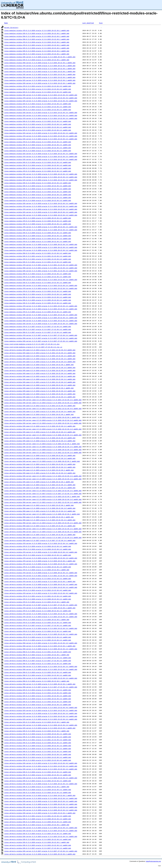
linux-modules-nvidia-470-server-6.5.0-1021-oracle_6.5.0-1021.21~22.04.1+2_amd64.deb (41, 265)
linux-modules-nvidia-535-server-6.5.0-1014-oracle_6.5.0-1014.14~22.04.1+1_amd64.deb (41, 113)
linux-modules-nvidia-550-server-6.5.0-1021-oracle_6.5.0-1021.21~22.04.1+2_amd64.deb (41, 268)
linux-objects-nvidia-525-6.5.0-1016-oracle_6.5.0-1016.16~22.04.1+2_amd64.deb (38, 699)
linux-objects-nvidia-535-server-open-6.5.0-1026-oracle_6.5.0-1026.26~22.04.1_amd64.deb (42, 461)
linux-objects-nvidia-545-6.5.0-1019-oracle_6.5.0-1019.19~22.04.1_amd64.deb (37, 731)
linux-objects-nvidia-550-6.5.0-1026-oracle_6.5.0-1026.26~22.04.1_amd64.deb (37, 681)
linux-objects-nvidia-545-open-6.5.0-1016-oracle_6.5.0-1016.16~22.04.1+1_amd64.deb (40, 370)
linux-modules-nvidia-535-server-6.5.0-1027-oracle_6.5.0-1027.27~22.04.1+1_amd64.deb (41, 341)
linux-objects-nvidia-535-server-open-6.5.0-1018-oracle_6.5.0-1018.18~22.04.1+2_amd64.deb (43, 420)
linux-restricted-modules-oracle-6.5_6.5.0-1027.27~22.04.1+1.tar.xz (33, 347)
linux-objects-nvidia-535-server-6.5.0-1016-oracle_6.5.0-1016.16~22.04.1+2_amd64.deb (41, 784)
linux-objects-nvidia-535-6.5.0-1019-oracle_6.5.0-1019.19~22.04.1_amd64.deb (37, 787)
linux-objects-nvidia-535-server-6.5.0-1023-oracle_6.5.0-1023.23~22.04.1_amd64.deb (40, 813)
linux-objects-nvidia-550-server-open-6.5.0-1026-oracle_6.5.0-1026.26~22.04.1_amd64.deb (42, 514)
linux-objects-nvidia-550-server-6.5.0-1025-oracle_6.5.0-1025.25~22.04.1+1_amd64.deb (41, 669)
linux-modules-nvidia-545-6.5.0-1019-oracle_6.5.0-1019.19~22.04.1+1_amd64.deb (38, 192)
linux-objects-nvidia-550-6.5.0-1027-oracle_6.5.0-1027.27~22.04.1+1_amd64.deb (38, 661)
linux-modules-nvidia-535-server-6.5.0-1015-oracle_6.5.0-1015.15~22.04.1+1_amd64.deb (41, 139)
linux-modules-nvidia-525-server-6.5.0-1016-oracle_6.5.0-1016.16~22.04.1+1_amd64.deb (41, 154)
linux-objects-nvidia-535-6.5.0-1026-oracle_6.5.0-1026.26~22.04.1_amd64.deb (37, 842)
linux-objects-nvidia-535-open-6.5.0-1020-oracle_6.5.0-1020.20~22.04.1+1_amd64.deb (40, 455)
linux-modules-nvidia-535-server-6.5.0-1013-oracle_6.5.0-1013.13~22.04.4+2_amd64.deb (41, 95)
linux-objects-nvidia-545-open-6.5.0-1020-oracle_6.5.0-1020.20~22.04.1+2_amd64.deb (40, 385)
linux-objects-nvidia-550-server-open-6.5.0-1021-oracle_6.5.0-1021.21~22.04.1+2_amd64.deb (43, 502)
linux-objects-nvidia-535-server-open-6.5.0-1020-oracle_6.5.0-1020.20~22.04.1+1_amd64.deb (43, 447)
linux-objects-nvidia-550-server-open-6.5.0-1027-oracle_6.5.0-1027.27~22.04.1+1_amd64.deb (43, 537)
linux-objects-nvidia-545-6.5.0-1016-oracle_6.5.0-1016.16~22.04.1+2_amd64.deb (38, 754)
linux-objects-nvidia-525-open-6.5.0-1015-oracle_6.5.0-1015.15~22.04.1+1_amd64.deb (40, 356)
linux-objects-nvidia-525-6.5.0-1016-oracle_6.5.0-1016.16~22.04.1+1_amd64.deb (38, 702)
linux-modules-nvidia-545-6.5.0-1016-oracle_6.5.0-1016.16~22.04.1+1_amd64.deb (38, 145)
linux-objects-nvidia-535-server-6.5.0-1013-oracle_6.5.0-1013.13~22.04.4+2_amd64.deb (41, 763)
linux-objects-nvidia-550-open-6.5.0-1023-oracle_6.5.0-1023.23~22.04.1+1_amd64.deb (40, 520)
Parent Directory (11, 28)
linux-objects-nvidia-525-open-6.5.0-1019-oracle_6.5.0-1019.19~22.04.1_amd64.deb (39, 365)
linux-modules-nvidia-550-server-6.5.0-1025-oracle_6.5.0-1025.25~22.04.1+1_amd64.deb (41, 321)
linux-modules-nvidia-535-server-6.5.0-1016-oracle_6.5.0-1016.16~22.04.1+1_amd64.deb (41, 159)
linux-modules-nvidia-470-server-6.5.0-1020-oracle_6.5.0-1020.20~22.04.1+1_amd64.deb (41, 227)
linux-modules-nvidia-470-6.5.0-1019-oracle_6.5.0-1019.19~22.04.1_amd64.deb (37, 42)
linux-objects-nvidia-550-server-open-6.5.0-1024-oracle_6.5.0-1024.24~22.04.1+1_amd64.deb (43, 529)
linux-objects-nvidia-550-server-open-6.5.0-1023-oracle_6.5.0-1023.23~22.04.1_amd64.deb (42, 496)
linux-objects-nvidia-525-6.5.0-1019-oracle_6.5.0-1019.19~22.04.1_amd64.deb (37, 722)
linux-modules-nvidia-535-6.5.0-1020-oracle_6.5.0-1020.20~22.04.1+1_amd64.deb (38, 218)
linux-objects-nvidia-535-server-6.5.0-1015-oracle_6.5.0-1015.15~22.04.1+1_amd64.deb (41, 769)
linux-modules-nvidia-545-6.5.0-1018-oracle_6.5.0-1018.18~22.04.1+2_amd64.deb (38, 189)
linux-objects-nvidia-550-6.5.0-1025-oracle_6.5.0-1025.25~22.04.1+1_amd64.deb (38, 672)
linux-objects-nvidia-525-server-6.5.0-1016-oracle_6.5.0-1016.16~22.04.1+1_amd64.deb (41, 713)
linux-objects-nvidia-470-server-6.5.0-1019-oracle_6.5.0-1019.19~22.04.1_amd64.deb (40, 561)
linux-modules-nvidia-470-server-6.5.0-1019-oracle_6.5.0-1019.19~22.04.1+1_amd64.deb (41, 206)
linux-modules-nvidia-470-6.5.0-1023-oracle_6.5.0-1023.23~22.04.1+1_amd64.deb (38, 277)
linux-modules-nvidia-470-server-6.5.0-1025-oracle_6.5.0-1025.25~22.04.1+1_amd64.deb (41, 318)
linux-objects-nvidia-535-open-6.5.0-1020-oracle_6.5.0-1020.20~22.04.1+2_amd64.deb (40, 458)
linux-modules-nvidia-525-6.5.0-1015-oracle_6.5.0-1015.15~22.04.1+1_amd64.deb (38, 130)
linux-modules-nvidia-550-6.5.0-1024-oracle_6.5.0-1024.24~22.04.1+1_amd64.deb (38, 294)
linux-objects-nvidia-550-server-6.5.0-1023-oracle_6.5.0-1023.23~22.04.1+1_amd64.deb (41, 678)
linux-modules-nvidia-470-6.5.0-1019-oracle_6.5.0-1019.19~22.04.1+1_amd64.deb (38, 197)
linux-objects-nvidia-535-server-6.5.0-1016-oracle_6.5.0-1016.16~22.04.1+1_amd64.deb (41, 778)
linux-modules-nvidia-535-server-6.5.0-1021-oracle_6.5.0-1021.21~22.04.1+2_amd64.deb (41, 271)
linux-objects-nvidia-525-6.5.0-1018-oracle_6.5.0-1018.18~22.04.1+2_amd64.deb (38, 705)
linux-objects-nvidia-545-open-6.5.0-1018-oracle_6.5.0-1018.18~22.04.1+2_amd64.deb (40, 391)
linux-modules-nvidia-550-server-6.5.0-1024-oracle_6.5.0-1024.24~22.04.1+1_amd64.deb (41, 309)
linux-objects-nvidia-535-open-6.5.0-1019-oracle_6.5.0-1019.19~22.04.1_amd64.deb (39, 414)
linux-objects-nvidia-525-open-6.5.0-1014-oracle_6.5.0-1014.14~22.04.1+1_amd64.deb (40, 353)
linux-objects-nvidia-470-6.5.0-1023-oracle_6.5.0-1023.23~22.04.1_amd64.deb (37, 602)
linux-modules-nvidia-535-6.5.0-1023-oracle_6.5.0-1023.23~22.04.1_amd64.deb (37, 54)
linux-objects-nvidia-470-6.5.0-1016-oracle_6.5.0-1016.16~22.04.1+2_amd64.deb (38, 567)
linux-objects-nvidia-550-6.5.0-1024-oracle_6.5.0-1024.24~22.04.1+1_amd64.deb (38, 675)
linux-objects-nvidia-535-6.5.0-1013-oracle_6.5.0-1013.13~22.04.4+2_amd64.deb (38, 760)
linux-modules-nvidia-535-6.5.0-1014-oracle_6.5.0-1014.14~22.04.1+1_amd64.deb (38, 110)
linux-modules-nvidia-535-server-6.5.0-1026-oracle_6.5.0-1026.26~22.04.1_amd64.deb (40, 57)
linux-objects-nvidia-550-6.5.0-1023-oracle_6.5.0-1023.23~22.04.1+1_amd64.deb (38, 664)
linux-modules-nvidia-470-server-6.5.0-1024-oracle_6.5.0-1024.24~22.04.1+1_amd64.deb (41, 306)
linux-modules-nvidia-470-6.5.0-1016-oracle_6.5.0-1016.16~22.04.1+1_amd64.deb (38, 142)
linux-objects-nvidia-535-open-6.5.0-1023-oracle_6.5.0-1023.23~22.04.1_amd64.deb (39, 470)
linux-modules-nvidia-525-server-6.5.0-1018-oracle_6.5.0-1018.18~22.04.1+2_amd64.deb (41, 212)
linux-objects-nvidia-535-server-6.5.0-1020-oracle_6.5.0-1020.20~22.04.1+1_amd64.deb (41, 804)
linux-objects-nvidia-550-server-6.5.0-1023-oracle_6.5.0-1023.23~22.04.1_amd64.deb (40, 646)
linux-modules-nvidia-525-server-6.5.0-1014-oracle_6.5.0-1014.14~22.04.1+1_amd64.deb (41, 115)
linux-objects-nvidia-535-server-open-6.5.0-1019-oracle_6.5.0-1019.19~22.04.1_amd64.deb (42, 417)
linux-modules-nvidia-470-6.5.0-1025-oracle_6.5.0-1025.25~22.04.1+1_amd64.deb (38, 312)
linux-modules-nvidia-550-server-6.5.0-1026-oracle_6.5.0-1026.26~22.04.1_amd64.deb (40, 63)
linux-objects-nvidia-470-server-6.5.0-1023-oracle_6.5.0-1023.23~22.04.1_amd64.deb (40, 581)
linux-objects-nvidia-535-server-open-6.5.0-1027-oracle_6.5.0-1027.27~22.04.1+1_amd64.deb (43, 494)
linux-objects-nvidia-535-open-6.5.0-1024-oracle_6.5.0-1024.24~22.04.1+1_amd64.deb (40, 464)
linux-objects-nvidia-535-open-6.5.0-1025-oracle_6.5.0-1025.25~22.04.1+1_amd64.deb (40, 467)
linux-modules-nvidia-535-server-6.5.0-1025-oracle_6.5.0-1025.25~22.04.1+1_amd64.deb (41, 324)
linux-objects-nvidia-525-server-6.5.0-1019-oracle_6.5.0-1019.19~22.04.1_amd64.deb (40, 728)
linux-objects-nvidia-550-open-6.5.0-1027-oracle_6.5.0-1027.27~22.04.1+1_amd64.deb (40, 540)
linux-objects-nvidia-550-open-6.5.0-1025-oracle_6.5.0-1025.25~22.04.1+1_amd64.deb (40, 535)
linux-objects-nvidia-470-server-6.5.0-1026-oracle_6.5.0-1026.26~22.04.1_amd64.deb (40, 608)
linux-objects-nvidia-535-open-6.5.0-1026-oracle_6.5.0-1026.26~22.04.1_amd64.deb (39, 482)
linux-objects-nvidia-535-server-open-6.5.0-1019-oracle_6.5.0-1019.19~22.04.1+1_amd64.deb (43, 423)
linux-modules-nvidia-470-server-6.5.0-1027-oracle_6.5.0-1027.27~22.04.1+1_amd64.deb (41, 335)
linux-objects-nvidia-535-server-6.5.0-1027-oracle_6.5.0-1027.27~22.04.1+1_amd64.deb (41, 851)
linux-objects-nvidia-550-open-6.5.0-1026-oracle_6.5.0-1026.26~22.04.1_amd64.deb (39, 517)
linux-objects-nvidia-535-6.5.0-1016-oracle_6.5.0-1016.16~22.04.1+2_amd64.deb (38, 775)
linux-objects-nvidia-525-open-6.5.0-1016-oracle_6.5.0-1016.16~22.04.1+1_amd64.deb (40, 359)
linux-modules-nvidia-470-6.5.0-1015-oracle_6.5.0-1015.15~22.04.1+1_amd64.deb (38, 124)
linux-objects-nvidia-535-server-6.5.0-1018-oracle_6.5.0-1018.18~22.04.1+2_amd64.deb (41, 801)
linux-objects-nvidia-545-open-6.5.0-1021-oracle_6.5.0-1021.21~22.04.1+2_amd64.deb (40, 382)
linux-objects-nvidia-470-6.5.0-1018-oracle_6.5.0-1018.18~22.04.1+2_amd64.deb (38, 546)
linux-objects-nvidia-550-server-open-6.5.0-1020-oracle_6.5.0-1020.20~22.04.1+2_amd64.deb (43, 499)
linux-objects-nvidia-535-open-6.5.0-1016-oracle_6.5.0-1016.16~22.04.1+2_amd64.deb (40, 438)
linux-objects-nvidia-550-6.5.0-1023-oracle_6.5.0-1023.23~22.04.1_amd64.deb (37, 655)
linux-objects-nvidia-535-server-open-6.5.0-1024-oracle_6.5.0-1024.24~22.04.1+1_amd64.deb (43, 476)
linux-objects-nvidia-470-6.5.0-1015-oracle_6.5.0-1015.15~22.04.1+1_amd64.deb (38, 640)
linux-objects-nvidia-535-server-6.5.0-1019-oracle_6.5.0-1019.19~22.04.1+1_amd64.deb (41, 798)
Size (101, 23)
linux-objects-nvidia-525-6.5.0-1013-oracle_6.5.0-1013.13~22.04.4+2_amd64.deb (38, 693)
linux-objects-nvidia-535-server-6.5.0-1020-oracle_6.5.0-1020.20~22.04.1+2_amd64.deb (41, 810)
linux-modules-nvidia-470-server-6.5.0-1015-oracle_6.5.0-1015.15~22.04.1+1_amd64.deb (41, 136)
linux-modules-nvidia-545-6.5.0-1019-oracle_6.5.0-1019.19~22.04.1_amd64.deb (37, 60)
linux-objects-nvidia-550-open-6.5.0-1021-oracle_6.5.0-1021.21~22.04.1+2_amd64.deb (40, 511)
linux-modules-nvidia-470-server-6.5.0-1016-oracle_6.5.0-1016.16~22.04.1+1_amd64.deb (41, 156)
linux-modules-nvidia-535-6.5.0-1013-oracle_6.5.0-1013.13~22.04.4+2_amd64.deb (38, 89)
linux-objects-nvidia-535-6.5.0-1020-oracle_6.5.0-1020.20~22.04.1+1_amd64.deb (38, 822)
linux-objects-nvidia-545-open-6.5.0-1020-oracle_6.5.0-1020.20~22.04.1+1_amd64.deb (40, 379)
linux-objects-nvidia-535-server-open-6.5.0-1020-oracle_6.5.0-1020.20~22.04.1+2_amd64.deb (43, 450)
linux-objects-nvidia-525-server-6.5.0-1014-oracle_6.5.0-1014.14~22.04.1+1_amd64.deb (41, 710)
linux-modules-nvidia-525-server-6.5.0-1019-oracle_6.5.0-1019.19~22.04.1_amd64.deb (40, 80)
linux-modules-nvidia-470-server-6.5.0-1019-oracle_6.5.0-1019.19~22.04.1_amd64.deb (40, 69)
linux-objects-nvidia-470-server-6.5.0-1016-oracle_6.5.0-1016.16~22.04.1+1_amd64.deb (41, 564)
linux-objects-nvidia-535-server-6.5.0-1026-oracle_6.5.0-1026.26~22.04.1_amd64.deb (40, 854)
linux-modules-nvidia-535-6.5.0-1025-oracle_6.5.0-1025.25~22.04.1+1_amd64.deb (38, 303)
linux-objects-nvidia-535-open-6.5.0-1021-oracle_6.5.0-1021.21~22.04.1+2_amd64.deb (40, 473)
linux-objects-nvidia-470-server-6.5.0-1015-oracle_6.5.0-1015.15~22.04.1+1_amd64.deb (41, 614)
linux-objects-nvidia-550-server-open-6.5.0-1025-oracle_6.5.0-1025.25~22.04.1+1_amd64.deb (43, 532)
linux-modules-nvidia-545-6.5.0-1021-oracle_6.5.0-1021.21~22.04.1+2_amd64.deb (38, 256)
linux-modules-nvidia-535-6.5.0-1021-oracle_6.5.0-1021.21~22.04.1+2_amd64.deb (38, 262)
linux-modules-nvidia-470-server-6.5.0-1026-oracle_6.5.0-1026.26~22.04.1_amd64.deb (40, 66)
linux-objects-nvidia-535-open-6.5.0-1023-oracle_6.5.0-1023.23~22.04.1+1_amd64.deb (40, 485)
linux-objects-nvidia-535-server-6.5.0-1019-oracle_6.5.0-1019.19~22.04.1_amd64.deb (40, 795)
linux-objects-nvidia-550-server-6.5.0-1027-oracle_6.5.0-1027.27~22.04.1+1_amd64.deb (41, 687)
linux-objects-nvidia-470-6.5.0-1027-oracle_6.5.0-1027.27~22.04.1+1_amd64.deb (38, 625)
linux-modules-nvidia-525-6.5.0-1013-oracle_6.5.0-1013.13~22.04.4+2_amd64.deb (38, 92)
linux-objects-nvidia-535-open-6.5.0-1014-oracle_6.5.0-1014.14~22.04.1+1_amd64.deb (40, 397)
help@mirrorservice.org (153, 861)
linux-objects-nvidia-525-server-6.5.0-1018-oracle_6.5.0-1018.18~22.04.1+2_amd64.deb (41, 725)
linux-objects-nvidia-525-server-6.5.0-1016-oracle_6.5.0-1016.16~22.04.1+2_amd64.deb (41, 716)
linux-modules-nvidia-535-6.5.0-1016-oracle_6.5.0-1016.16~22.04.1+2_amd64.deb (38, 165)
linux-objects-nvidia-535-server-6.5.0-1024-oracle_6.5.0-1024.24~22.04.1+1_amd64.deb (41, 831)
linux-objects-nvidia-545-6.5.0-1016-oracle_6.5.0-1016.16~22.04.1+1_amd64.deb (38, 749)
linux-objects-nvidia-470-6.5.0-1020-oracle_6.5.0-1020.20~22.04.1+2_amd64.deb (38, 611)
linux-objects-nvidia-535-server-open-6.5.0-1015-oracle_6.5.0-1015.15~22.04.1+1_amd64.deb (43, 403)
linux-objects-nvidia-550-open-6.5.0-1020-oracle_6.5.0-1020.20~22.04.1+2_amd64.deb (40, 508)
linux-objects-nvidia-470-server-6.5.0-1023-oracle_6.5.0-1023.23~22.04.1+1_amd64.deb (41, 617)
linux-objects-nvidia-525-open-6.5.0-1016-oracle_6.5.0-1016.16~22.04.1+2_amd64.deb (40, 362)
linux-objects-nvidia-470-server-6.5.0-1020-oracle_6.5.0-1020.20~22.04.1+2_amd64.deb (41, 584)
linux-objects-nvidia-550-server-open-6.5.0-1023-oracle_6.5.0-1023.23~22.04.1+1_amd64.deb (43, 523)
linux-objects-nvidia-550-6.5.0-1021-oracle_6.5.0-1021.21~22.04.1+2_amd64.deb (38, 652)
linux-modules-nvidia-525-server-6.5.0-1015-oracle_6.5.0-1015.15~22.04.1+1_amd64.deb (41, 133)
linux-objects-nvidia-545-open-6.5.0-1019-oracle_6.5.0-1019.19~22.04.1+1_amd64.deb (40, 394)
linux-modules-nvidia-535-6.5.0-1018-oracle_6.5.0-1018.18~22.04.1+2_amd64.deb (38, 183)
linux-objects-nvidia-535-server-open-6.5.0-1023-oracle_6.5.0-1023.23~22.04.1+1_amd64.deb (43, 491)
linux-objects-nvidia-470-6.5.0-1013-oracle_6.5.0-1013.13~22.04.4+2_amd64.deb (38, 590)
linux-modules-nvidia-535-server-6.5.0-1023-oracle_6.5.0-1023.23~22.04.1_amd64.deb (40, 74)
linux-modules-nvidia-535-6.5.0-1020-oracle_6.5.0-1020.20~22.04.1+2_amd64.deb (38, 236)
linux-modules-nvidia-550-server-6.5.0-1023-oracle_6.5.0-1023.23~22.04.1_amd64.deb (40, 77)
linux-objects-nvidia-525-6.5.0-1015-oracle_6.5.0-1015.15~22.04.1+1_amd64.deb (38, 696)
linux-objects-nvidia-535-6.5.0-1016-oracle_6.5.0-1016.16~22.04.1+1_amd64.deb (38, 772)
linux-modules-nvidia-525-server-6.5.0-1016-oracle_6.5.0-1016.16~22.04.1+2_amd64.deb (41, 180)
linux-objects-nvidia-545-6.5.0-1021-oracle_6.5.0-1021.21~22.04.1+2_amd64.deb (38, 740)
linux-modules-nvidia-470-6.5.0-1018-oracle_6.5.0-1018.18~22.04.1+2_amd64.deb (38, 195)
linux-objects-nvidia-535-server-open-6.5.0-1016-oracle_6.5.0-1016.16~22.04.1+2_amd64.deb (43, 429)
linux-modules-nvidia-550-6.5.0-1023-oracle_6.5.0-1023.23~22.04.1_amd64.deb (37, 39)
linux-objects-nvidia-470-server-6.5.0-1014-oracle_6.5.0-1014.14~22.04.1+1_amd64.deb (41, 587)
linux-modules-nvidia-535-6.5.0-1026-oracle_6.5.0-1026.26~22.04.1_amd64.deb (37, 33)
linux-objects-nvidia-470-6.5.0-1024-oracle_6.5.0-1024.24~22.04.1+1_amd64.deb (38, 631)
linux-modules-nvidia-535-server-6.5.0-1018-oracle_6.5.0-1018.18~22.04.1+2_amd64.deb (41, 215)
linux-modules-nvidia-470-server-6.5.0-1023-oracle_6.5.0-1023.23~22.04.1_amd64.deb (40, 71)
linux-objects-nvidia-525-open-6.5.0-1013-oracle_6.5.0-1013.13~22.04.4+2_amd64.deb (40, 350)
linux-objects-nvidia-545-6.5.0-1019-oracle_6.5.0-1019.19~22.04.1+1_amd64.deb (38, 734)
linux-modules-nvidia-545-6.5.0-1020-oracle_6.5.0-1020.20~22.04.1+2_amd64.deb (38, 233)
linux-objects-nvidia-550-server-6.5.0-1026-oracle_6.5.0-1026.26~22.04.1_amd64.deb (40, 684)
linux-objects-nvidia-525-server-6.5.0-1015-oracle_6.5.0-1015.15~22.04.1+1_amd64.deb (41, 719)
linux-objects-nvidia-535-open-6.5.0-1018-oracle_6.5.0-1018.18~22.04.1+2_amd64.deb (40, 441)
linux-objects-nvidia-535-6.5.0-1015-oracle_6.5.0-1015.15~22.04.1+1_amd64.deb (38, 781)
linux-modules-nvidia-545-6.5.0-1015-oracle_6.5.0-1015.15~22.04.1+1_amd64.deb (38, 127)
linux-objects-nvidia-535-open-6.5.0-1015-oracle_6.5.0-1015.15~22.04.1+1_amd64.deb (40, 411)
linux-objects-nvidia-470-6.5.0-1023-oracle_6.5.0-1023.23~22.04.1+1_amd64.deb (38, 637)
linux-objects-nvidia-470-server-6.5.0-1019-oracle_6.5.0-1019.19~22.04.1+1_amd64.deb (41, 543)
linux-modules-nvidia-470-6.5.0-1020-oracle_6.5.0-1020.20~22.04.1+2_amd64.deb (38, 241)
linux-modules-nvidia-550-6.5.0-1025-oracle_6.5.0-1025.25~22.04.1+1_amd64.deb (38, 300)
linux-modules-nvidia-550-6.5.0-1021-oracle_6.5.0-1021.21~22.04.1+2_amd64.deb (38, 253)
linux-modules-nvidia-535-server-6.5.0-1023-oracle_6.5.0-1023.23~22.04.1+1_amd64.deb (41, 285)
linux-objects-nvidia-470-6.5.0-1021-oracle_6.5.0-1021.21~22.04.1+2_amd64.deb (38, 596)
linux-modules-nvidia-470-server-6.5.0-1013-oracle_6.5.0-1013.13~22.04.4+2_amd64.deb (41, 98)
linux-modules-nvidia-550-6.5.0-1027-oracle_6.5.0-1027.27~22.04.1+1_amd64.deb (38, 332)
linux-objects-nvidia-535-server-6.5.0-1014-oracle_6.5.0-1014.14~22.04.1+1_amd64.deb (41, 766)
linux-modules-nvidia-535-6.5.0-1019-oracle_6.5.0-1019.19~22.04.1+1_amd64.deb (38, 186)
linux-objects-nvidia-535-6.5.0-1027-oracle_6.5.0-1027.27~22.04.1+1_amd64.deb (38, 848)
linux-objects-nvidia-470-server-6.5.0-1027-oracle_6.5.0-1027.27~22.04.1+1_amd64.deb (41, 605)
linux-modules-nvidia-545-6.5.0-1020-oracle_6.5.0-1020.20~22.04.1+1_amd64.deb (38, 224)
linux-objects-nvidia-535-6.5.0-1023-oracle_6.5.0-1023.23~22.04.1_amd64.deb (37, 825)
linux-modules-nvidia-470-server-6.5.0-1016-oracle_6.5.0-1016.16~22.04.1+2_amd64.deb (41, 177)
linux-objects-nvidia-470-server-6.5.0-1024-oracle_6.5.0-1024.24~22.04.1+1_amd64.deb (41, 628)
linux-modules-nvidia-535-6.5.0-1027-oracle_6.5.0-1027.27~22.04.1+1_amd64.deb (38, 329)
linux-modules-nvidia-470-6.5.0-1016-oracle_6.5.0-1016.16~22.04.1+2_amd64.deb (38, 171)
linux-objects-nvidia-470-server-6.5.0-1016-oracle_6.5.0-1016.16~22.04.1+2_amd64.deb (41, 558)
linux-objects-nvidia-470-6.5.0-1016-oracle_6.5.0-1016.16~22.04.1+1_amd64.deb (38, 555)
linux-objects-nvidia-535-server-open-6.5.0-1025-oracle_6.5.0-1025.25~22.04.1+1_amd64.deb (43, 479)
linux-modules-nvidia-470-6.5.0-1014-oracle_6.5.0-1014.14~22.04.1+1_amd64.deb (38, 107)
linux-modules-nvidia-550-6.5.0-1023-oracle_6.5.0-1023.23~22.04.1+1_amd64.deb (38, 274)
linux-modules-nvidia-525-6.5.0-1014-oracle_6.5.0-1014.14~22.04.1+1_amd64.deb (38, 104)
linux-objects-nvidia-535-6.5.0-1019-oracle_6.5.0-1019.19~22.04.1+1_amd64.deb (38, 790)
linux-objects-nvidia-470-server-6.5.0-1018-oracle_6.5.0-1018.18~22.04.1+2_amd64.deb (41, 552)
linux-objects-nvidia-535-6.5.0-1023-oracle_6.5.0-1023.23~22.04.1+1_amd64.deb (38, 845)
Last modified (88, 23)
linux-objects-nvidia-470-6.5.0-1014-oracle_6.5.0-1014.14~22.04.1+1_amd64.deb (38, 579)
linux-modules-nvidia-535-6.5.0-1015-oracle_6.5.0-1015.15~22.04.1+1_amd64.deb (38, 121)
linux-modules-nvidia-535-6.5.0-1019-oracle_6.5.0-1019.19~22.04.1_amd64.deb (37, 51)
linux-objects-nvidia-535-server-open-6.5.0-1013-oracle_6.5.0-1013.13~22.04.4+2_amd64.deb (43, 409)
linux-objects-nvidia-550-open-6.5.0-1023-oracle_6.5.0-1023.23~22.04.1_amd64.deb (39, 505)
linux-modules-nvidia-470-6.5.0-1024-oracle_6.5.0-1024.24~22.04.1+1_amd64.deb (38, 291)
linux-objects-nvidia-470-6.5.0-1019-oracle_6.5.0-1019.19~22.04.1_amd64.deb (37, 570)
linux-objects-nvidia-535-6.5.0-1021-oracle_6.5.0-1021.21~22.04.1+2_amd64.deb (38, 816)
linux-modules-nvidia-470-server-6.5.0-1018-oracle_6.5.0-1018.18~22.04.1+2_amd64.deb (41, 209)
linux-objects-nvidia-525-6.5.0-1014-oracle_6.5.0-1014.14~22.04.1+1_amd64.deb (38, 690)
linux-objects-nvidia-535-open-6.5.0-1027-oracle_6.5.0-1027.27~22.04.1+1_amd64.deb (40, 488)
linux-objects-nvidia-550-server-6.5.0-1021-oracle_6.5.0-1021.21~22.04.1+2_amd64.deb (41, 643)
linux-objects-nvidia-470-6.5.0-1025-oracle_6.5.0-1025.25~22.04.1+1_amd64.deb (38, 622)
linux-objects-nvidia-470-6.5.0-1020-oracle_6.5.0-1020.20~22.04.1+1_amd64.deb (38, 599)
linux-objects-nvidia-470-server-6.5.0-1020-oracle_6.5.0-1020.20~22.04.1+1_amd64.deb (41, 573)
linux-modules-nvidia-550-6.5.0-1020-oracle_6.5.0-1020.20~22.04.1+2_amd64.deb (38, 239)
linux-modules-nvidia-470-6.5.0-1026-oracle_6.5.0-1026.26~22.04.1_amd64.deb (37, 30)
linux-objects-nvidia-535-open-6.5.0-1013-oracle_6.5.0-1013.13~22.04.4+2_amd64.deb (40, 406)
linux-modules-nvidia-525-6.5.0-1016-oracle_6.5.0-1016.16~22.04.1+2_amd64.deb (38, 168)
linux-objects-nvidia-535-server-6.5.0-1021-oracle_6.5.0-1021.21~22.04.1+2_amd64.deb (41, 807)
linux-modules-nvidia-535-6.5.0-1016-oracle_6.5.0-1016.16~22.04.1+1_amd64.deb (38, 151)
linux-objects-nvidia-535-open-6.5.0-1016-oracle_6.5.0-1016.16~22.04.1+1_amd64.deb (40, 432)
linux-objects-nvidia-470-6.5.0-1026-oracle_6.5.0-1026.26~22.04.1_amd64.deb (37, 620)
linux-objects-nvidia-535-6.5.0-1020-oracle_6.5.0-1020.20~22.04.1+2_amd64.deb (38, 819)
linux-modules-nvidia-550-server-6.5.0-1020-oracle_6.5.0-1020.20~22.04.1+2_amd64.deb (41, 247)
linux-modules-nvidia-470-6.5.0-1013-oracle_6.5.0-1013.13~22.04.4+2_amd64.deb (38, 86)
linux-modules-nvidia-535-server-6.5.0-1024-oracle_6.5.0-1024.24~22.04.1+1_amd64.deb (41, 315)
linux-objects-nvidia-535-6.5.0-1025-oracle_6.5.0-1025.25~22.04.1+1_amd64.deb (38, 839)
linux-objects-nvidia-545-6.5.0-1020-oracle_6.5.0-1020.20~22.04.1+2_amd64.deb (38, 746)
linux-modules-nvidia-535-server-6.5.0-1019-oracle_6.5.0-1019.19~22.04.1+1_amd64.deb (41, 203)
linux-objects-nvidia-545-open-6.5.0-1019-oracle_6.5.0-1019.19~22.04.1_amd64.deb (39, 388)
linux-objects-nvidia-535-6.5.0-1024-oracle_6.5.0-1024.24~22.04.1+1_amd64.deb (38, 834)
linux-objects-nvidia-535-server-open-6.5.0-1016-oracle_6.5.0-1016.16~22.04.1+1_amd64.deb (43, 435)
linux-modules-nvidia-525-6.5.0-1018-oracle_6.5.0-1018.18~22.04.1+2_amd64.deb (38, 200)
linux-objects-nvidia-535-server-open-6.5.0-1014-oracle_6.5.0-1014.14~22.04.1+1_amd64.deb (43, 400)
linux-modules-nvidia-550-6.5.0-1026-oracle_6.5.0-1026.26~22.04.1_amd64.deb (37, 36)
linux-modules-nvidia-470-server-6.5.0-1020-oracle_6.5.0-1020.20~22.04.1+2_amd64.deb (41, 250)
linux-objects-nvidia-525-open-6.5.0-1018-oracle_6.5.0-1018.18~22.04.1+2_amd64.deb (40, 367)
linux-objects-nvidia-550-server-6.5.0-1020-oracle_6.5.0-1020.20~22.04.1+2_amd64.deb (41, 649)
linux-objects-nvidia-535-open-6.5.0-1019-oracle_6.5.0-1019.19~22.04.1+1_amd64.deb (40, 426)
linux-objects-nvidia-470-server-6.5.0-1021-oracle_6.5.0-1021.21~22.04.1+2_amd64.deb (41, 576)
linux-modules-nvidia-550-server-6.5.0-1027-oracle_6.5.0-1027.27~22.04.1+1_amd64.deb (41, 338)
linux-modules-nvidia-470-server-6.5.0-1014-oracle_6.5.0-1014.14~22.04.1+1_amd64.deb (41, 118)
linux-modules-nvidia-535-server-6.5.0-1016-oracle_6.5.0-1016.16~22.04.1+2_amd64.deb (41, 174)
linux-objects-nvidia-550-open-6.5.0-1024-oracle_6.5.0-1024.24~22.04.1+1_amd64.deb (40, 526)
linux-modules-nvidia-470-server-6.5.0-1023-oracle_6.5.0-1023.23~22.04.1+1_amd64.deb (41, 288)
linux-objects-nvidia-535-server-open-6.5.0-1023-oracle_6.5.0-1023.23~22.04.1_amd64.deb (42, 444)
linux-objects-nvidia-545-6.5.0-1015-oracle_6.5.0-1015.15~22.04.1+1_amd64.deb (38, 751)
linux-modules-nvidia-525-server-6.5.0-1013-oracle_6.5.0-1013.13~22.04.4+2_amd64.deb (41, 101)
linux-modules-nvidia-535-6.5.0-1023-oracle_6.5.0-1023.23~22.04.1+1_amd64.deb (38, 282)
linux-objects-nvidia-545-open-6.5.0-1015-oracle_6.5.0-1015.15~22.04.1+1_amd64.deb (40, 376)
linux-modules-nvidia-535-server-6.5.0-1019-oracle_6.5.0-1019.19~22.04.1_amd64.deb (40, 83)
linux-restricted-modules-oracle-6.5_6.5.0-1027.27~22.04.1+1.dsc (32, 344)
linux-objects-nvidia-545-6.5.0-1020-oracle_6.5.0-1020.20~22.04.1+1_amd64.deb (38, 743)
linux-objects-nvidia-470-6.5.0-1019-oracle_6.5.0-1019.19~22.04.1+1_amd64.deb (38, 549)
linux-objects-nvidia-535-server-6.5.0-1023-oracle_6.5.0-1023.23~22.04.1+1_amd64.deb (41, 836)
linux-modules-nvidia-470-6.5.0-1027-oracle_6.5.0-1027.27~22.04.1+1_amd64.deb (38, 326)
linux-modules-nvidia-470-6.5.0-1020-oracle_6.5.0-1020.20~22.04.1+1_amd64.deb (38, 221)
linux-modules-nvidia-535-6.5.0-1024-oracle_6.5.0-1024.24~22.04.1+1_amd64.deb (38, 297)
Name (6, 23)
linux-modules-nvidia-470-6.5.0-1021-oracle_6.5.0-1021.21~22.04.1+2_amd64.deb (38, 259)
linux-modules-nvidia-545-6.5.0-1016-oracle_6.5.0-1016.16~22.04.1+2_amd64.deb (38, 162)
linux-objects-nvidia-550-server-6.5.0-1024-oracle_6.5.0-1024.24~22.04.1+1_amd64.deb (41, 666)
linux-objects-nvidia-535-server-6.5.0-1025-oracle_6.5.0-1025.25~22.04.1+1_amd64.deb (41, 828)
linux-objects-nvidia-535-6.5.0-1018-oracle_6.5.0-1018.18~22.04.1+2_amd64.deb (38, 792)
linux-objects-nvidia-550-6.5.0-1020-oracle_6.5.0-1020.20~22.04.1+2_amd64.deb (38, 658)
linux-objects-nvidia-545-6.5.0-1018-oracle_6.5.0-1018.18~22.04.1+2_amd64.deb (38, 737)
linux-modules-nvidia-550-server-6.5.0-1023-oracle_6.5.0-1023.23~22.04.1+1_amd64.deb (41, 280)
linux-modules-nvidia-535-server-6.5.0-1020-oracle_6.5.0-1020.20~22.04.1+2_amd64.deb (41, 244)
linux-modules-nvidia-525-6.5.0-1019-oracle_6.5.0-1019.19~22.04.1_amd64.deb (37, 48)
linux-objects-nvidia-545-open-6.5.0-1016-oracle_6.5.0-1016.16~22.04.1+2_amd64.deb (40, 373)
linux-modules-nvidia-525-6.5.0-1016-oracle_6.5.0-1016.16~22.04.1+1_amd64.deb (38, 148)
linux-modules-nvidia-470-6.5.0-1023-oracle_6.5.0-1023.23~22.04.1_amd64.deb (37, 45)
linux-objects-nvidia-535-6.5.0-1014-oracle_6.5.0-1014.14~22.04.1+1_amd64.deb (38, 757)
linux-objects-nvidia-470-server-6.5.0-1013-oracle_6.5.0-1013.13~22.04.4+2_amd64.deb (41, 593)
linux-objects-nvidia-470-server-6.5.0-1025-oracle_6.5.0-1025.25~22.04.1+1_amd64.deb (41, 634)
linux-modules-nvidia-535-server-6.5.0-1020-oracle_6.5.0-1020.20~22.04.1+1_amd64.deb (41, 230)
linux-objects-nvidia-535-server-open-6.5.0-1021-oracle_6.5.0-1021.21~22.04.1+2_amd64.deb (43, 452)
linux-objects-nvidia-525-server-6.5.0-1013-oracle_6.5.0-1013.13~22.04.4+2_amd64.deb (41, 707)
